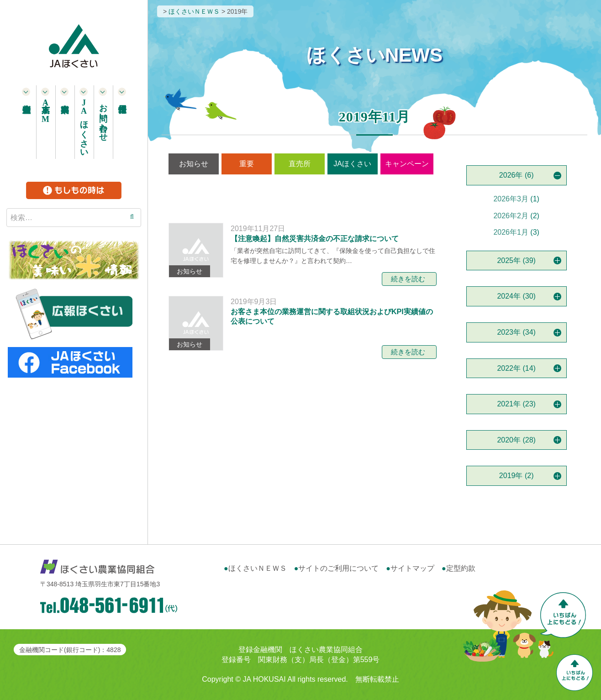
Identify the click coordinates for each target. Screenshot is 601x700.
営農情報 (301, 193)
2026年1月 (511, 232)
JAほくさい (352, 164)
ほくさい (84, 126)
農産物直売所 (26, 122)
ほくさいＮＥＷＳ (258, 568)
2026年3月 (511, 199)
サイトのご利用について (338, 568)
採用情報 (122, 122)
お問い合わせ (103, 118)
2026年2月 (511, 216)
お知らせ (194, 164)
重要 (247, 164)
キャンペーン (407, 164)
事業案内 (65, 122)
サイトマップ (412, 568)
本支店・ (46, 111)
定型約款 (461, 568)
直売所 (300, 164)
